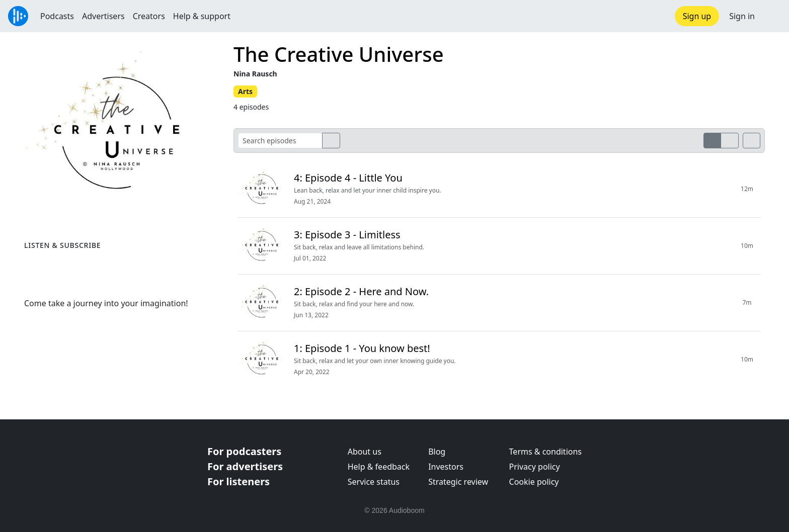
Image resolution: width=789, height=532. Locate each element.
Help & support (202, 16)
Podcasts (57, 16)
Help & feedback (379, 467)
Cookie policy (534, 482)
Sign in (742, 16)
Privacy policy (535, 467)
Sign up (697, 16)
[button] (772, 16)
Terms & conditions (545, 452)
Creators (149, 16)
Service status (374, 482)
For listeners (239, 481)
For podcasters (244, 451)
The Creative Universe (339, 54)
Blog (437, 452)
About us (365, 452)
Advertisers (103, 16)
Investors (446, 467)
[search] (331, 141)
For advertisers (245, 466)
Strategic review (458, 482)
